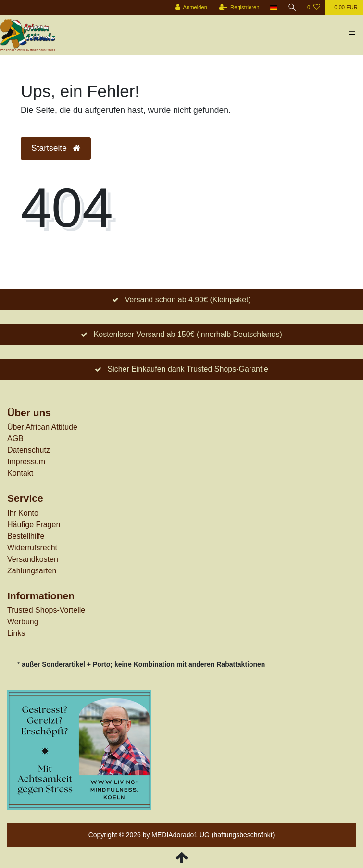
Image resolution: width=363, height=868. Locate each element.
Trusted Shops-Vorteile (46, 610)
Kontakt (20, 473)
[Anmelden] (191, 7)
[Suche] (292, 7)
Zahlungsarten (32, 571)
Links (16, 633)
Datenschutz (29, 450)
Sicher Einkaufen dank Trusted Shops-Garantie (188, 369)
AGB (15, 439)
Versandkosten (33, 559)
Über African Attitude (42, 427)
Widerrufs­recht (32, 548)
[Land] (274, 7)
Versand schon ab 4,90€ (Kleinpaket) (188, 300)
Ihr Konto (23, 513)
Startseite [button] (56, 148)
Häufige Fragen (34, 525)
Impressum (26, 462)
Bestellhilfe (26, 536)
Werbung (23, 622)
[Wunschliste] (314, 7)
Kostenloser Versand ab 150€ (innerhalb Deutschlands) (188, 334)
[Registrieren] (239, 7)
